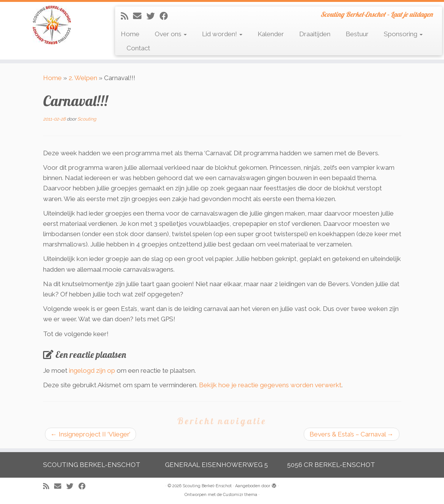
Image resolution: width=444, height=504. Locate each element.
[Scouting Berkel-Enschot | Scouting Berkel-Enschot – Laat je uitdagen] (52, 25)
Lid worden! (222, 34)
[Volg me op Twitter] (153, 16)
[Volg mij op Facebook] (166, 16)
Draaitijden (315, 34)
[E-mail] (140, 16)
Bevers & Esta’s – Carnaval (352, 434)
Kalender (271, 34)
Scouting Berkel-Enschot (207, 486)
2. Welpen (83, 78)
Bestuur (357, 34)
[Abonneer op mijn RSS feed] (127, 16)
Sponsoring (403, 34)
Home (130, 34)
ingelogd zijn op (92, 370)
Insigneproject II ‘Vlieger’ (91, 434)
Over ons (171, 34)
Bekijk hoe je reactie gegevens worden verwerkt (270, 385)
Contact (138, 48)
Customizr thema (240, 495)
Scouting (87, 119)
